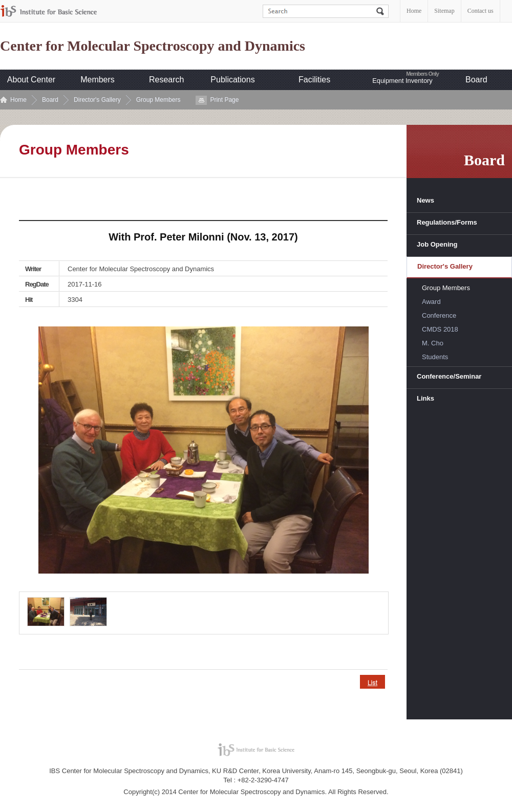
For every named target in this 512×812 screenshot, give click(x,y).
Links (425, 398)
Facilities (314, 80)
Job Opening (437, 244)
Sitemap (444, 11)
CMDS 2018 (440, 329)
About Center (31, 80)
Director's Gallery (97, 100)
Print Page (224, 100)
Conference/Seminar (449, 376)
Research (166, 80)
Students (435, 357)
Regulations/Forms (447, 222)
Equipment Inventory (402, 81)
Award (431, 302)
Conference (439, 315)
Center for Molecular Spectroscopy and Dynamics (153, 46)
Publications (232, 80)
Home (414, 11)
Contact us (481, 11)
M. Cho (433, 343)
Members (98, 80)
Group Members (158, 100)
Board (476, 80)
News (425, 200)
